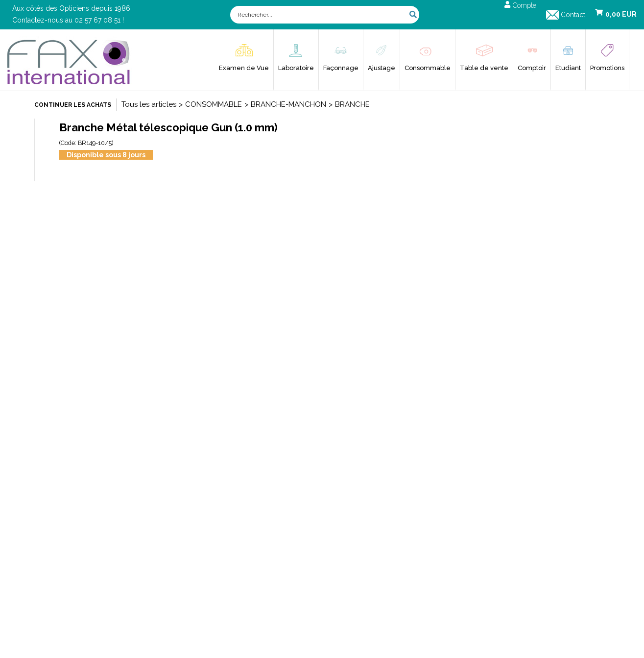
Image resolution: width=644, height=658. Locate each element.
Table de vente (484, 68)
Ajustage (382, 68)
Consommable (428, 68)
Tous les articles (149, 104)
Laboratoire (296, 68)
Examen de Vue (244, 68)
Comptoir (532, 68)
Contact (573, 15)
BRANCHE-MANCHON (288, 104)
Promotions (607, 68)
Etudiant (568, 68)
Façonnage (341, 68)
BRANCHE (352, 104)
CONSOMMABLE (214, 104)
